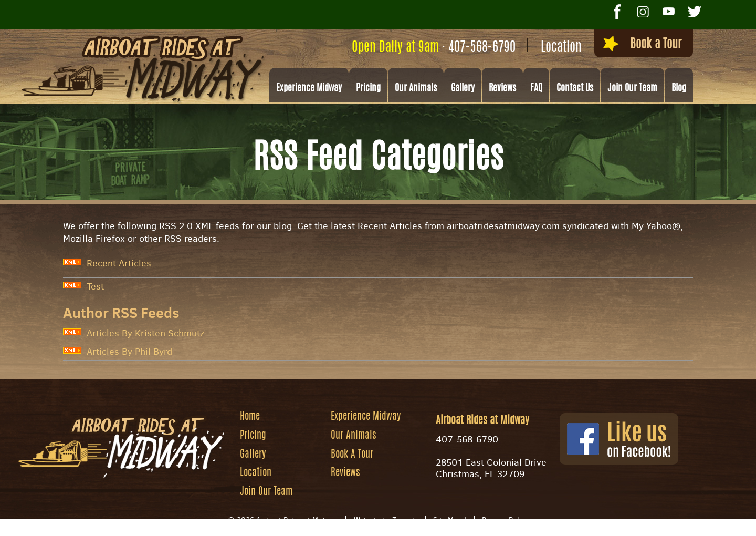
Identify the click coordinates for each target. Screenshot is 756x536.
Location (543, 48)
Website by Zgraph (385, 523)
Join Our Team (632, 90)
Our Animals (416, 90)
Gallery (463, 90)
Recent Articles (107, 263)
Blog (679, 90)
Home (251, 418)
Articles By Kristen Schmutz (134, 333)
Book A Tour (353, 457)
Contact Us (575, 90)
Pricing (368, 90)
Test (83, 286)
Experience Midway (309, 90)
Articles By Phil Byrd (118, 352)
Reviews (502, 90)
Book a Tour (632, 46)
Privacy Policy (505, 523)
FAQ (536, 90)
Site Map (448, 523)
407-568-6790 (464, 48)
